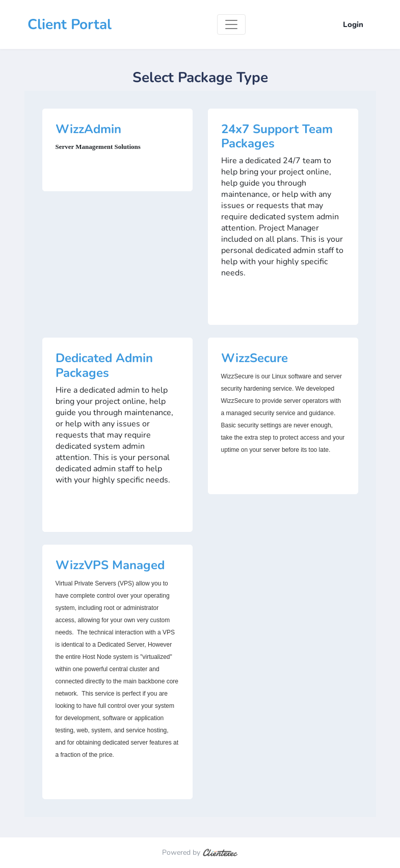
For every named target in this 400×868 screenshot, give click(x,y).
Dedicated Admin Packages (104, 365)
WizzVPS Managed (110, 565)
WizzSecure (255, 358)
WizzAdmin (88, 129)
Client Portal (70, 24)
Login (353, 24)
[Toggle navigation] (231, 24)
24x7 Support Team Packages (277, 136)
